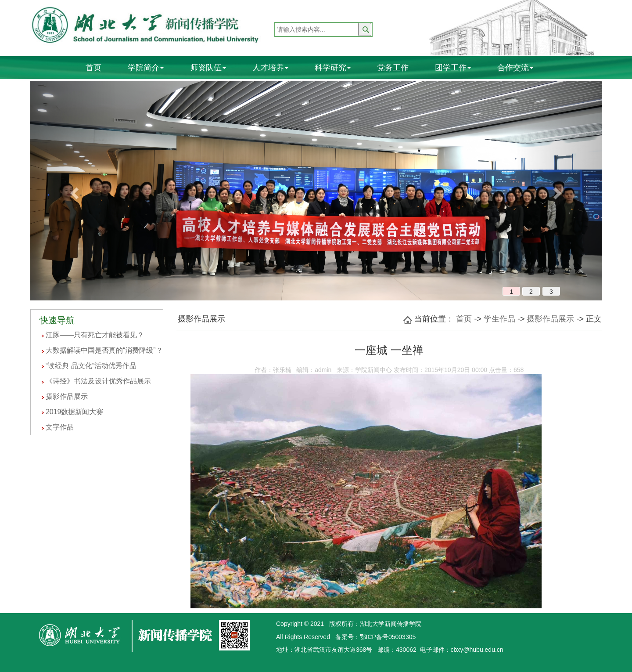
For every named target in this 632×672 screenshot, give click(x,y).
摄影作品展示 (67, 396)
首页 (93, 68)
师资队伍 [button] (208, 68)
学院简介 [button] (146, 68)
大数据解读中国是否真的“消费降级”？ (104, 350)
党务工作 (393, 68)
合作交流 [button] (515, 68)
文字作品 (60, 427)
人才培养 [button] (270, 68)
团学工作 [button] (453, 68)
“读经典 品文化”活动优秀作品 (91, 366)
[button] (73, 191)
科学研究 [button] (333, 68)
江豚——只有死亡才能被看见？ (95, 335)
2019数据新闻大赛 (75, 412)
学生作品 (499, 319)
